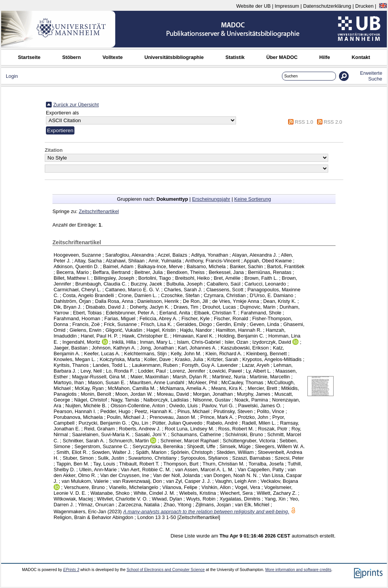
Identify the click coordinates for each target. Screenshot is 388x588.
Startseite (29, 57)
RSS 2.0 (333, 122)
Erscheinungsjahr (211, 199)
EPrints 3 (71, 570)
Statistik (235, 57)
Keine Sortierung (252, 199)
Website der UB (253, 6)
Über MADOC (282, 57)
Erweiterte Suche (371, 76)
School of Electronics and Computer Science (166, 570)
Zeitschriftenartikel (99, 211)
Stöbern (71, 57)
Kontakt (361, 57)
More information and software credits (298, 570)
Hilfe (325, 57)
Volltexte (113, 57)
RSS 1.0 (304, 122)
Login (12, 76)
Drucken (364, 6)
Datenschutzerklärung (327, 6)
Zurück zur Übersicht (76, 105)
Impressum (287, 6)
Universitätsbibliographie (174, 57)
